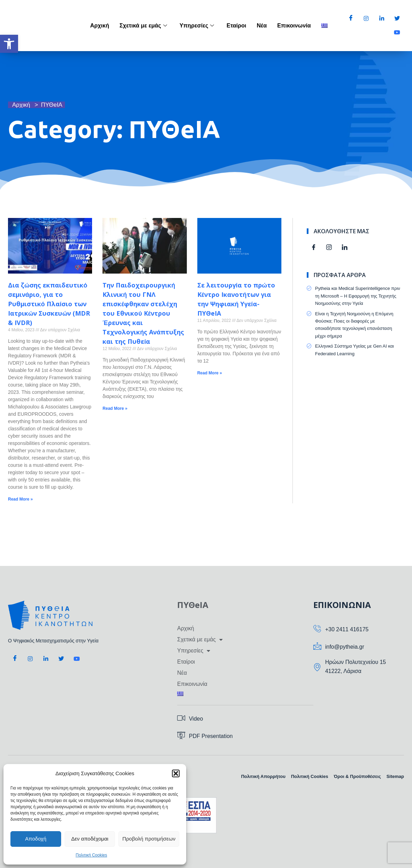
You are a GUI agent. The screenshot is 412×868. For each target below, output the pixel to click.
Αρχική (110, 25)
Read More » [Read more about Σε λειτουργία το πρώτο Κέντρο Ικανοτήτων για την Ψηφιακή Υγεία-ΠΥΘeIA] (210, 373)
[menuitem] (324, 26)
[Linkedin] (345, 248)
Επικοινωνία (295, 25)
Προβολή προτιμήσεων (149, 839)
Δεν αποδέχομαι (90, 839)
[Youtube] (397, 33)
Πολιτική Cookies (92, 855)
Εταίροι (240, 25)
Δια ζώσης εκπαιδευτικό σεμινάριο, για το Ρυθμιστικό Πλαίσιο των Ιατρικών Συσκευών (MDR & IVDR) (49, 304)
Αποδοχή (36, 839)
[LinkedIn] (382, 19)
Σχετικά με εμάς (152, 25)
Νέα (265, 25)
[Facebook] (351, 19)
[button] (9, 44)
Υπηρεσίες (203, 25)
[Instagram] (366, 19)
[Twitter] (397, 19)
